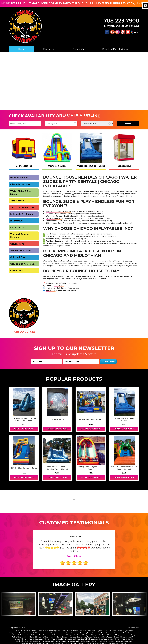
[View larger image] (18, 601)
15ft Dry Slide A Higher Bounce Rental (91, 468)
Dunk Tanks (17, 227)
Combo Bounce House (23, 264)
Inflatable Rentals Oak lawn (110, 634)
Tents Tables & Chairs (22, 207)
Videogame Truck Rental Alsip (54, 636)
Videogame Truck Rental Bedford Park (77, 636)
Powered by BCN (134, 624)
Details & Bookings (24, 429)
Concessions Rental (54, 221)
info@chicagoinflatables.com (121, 26)
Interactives (17, 221)
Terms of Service (60, 632)
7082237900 (59, 286)
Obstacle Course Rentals (56, 214)
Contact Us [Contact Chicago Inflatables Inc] (78, 49)
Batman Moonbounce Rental (91, 419)
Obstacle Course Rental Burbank (70, 630)
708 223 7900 (121, 21)
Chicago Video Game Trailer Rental (60, 223)
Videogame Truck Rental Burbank (103, 632)
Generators (17, 271)
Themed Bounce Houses (20, 236)
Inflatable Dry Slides (21, 214)
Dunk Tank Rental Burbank (113, 627)
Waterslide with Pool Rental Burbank (55, 634)
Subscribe (108, 361)
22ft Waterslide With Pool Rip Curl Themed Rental (24, 420)
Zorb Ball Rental (57, 419)
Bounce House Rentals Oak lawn (71, 627)
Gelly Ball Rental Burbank (26, 630)
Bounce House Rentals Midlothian (88, 634)
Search (128, 123)
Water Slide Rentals (54, 216)
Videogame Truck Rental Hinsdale (79, 638)
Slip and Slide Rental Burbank (124, 630)
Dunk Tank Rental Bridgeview (93, 627)
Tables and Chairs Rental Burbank (42, 632)
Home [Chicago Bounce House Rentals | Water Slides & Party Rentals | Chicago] (21, 49)
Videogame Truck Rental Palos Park (89, 640)
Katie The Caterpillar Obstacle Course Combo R (124, 468)
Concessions (17, 244)
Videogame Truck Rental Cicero (31, 638)
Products (49, 49)
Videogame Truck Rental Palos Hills (65, 640)
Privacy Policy (87, 630)
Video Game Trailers (21, 251)
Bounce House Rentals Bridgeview (48, 627)
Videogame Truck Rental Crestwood (55, 638)
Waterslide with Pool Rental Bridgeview (29, 634)
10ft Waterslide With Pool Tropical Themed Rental (57, 468)
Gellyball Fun (18, 257)
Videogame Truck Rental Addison (32, 636)
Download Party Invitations (116, 49)
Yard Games (17, 201)
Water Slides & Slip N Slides (22, 193)
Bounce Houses (19, 178)
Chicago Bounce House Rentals (58, 211)
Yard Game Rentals (54, 218)
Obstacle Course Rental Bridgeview (47, 630)
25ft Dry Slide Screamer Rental (24, 468)
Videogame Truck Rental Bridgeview (78, 632)
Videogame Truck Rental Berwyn (102, 636)
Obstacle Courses (20, 184)
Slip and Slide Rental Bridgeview (103, 630)
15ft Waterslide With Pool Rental (124, 420)
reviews (78, 537)
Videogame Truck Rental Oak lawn (40, 640)
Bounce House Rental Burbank (25, 627)
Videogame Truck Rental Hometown (103, 638)
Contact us (51, 290)
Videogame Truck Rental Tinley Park (114, 640)
